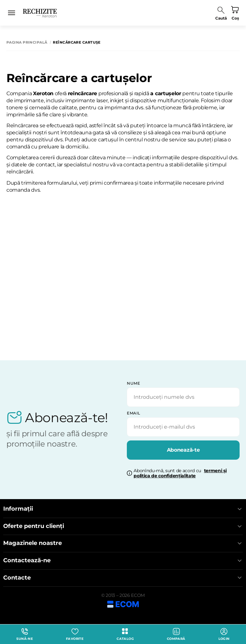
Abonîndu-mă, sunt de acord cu (180, 473)
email (134, 413)
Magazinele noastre (123, 543)
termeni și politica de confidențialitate (180, 473)
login (224, 634)
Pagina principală (27, 42)
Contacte (123, 578)
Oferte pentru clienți (123, 526)
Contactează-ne (123, 560)
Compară (176, 634)
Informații (123, 509)
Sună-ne (25, 634)
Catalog (125, 634)
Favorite (75, 634)
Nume (133, 383)
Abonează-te (183, 450)
